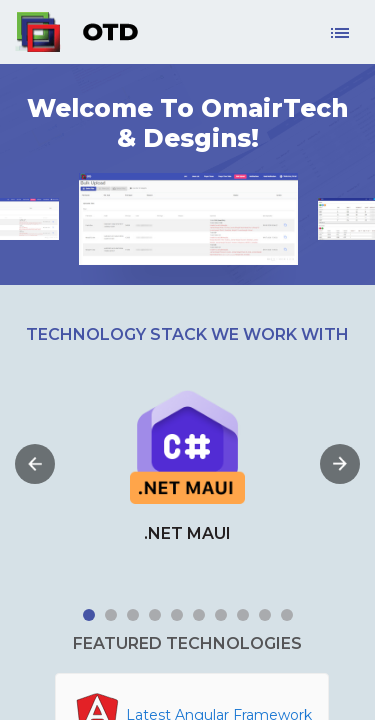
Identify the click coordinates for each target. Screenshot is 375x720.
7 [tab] (221, 615)
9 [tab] (265, 615)
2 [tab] (111, 615)
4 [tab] (155, 615)
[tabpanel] (187, 464)
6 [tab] (199, 615)
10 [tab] (287, 615)
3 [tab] (133, 615)
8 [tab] (243, 615)
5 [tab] (177, 615)
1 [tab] (89, 615)
